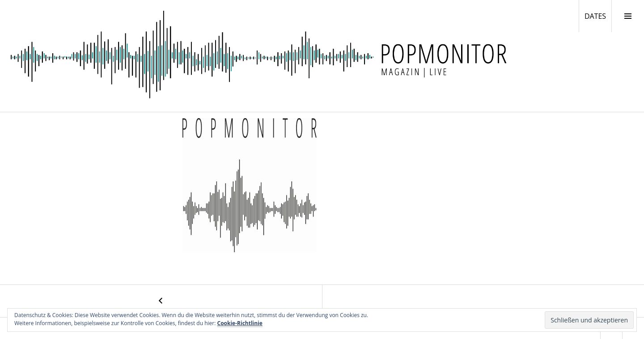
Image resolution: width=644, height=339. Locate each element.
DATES (598, 16)
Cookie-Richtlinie (240, 323)
